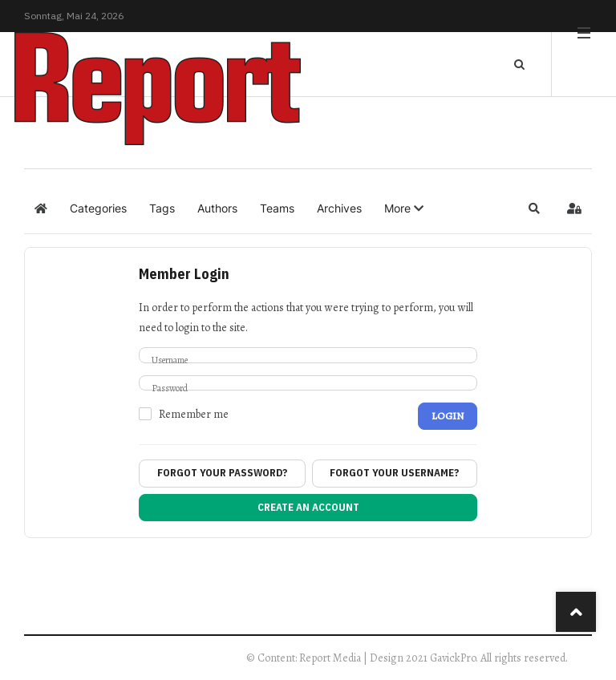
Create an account (308, 507)
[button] (404, 208)
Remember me (194, 415)
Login (448, 416)
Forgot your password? (222, 473)
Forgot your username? (394, 473)
